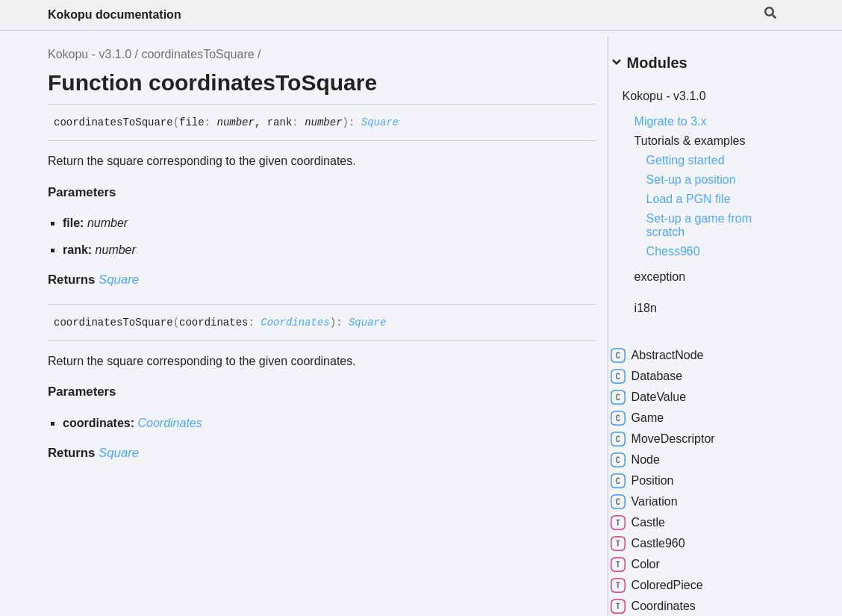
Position (659, 475)
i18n (663, 302)
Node (652, 454)
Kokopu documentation (115, 15)
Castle (655, 517)
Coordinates (295, 323)
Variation (661, 496)
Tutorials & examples (707, 135)
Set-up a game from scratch (716, 219)
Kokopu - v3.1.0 (90, 54)
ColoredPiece (674, 579)
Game (655, 412)
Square (380, 122)
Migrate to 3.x (688, 115)
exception (677, 271)
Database (664, 370)
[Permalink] (410, 123)
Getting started (703, 154)
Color (652, 559)
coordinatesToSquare (197, 54)
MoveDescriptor (680, 433)
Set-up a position (708, 174)
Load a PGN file (706, 193)
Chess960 (690, 245)
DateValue (666, 391)
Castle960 (665, 538)
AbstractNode (674, 349)
